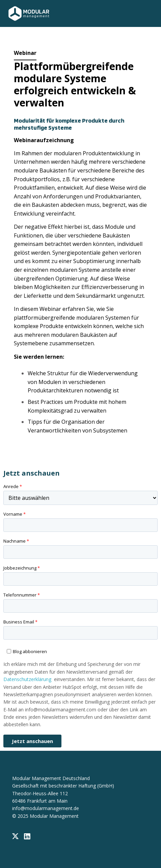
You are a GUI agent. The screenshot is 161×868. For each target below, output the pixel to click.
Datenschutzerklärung (27, 679)
